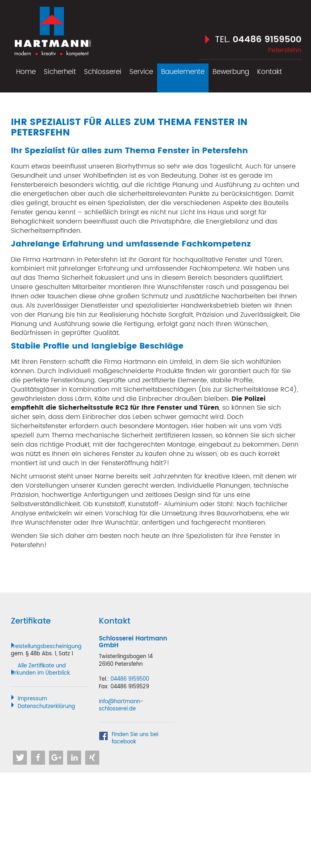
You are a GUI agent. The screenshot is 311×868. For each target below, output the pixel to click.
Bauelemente (183, 72)
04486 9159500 (267, 40)
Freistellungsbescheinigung (46, 647)
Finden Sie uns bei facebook (135, 739)
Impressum (32, 699)
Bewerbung (231, 72)
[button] (20, 758)
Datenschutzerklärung (46, 707)
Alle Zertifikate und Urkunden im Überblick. (41, 670)
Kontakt (270, 72)
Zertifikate (31, 621)
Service (141, 72)
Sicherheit (60, 72)
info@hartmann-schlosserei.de (121, 706)
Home (26, 72)
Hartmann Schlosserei (52, 29)
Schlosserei (103, 72)
